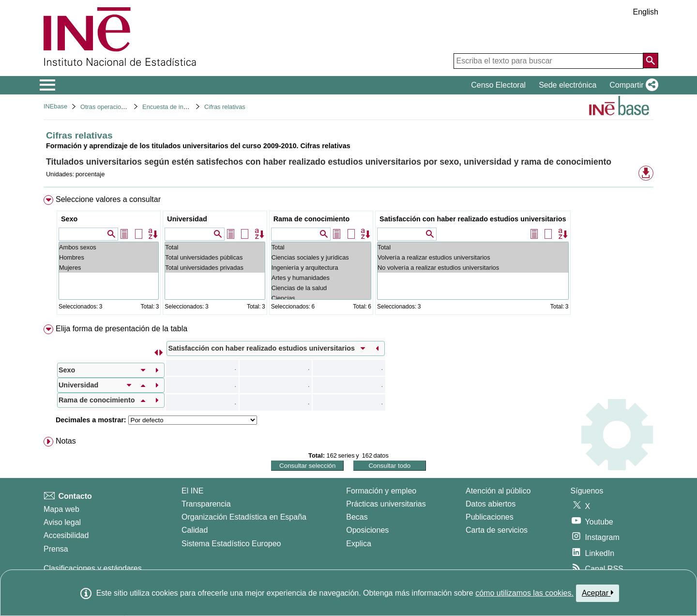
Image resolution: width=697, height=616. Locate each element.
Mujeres (109, 268)
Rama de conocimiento (312, 219)
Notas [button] (66, 441)
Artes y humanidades (321, 278)
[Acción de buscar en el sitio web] (651, 61)
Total (215, 247)
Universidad (187, 219)
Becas (357, 517)
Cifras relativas (225, 107)
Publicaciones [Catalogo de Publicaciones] (490, 517)
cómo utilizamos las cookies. (524, 593)
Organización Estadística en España (244, 517)
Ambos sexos (109, 247)
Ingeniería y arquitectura (321, 268)
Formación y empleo (381, 491)
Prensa (56, 549)
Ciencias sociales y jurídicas (321, 257)
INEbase (55, 106)
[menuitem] (348, 257)
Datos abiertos (491, 504)
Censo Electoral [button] (498, 85)
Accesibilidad (66, 535)
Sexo (69, 219)
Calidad (195, 530)
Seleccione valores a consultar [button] (108, 199)
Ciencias (321, 298)
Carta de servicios (497, 530)
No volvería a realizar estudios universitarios (473, 268)
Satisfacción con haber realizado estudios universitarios (473, 219)
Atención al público (498, 491)
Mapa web (61, 509)
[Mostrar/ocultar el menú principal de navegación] (48, 85)
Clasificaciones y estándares (93, 568)
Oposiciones (367, 530)
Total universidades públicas (215, 257)
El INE (192, 491)
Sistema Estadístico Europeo (231, 544)
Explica (359, 544)
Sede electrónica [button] (568, 85)
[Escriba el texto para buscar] (548, 61)
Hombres (109, 257)
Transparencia (206, 504)
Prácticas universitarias (386, 504)
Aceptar (598, 593)
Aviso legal (62, 522)
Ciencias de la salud (321, 288)
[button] (632, 85)
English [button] (646, 12)
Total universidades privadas (215, 268)
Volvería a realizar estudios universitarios (473, 257)
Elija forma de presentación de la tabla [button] (121, 329)
